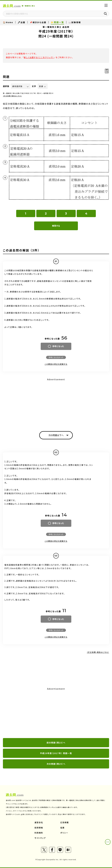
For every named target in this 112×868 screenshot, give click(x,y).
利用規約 (39, 833)
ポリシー (64, 833)
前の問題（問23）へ (56, 743)
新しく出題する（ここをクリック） (39, 57)
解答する (56, 226)
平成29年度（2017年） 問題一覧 (56, 753)
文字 (34, 86)
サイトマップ (40, 838)
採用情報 (39, 828)
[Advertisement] (56, 402)
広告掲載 (65, 822)
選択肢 (6, 86)
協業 (62, 828)
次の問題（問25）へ (56, 764)
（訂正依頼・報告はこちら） (12, 96)
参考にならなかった (56, 357)
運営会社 (39, 822)
